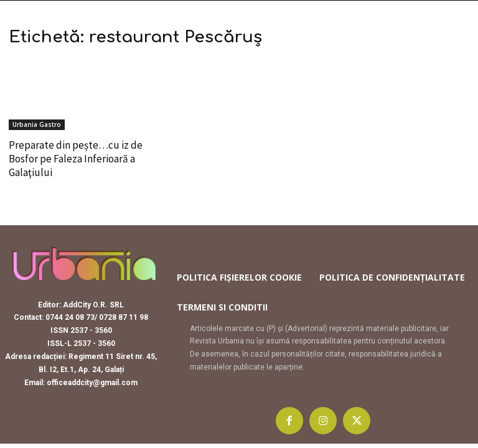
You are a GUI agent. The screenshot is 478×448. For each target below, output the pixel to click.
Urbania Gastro (37, 124)
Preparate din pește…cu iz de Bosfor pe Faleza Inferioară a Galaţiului (76, 159)
